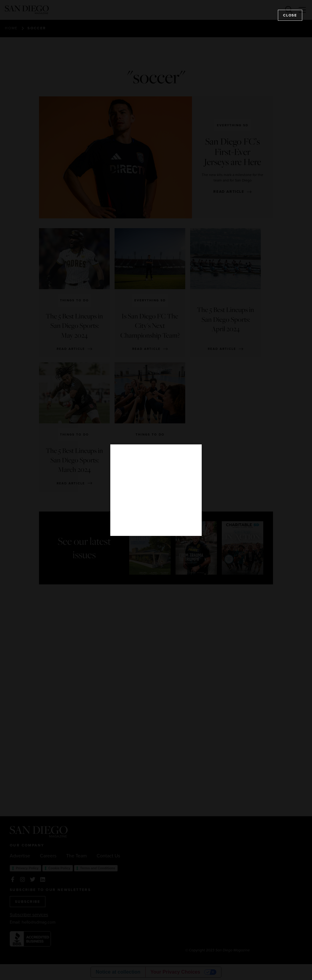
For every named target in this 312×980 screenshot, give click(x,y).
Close (290, 15)
